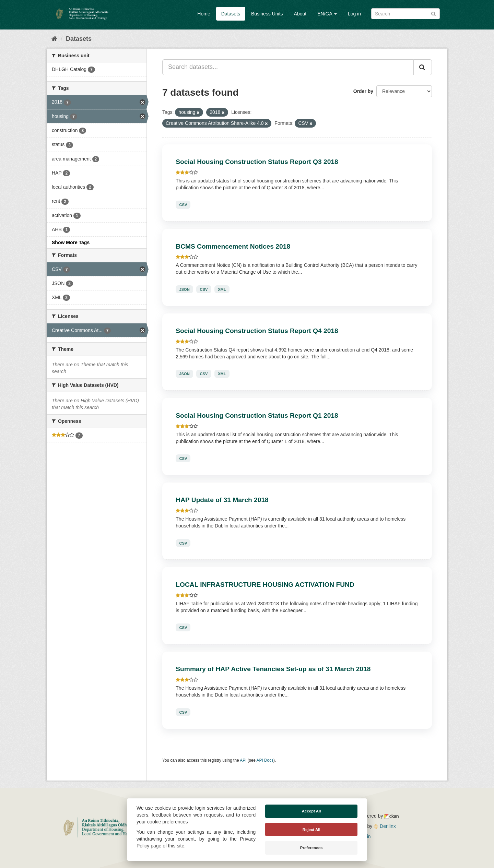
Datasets (231, 14)
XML (222, 289)
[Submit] (433, 13)
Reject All (311, 830)
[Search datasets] (405, 14)
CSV (183, 205)
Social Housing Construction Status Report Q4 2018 (257, 331)
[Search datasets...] (288, 67)
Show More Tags (71, 242)
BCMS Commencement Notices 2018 (233, 246)
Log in (354, 14)
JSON (184, 289)
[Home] (54, 39)
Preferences (311, 848)
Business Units (267, 14)
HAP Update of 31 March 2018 (222, 500)
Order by (363, 91)
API (243, 760)
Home (204, 14)
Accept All (311, 811)
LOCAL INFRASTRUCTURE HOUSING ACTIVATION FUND (265, 585)
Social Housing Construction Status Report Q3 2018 (257, 162)
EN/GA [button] (327, 14)
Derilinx (385, 826)
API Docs (265, 760)
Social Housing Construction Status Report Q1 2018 (257, 415)
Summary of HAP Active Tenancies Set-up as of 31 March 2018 (273, 669)
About (300, 14)
